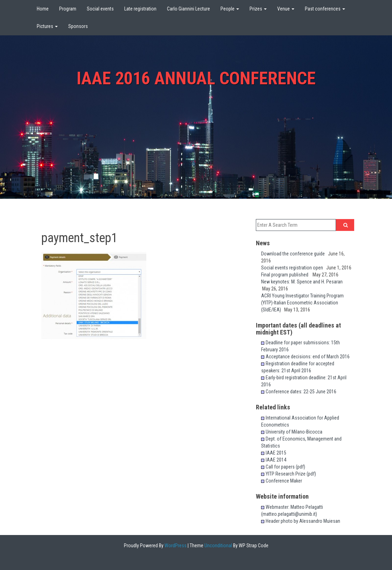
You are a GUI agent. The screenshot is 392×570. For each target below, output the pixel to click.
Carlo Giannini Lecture (188, 9)
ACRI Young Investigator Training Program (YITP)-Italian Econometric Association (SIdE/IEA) (302, 303)
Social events (100, 9)
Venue (286, 9)
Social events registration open (294, 268)
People (230, 9)
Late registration (140, 9)
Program (68, 9)
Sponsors (78, 26)
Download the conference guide (295, 254)
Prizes (258, 9)
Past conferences (325, 9)
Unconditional (218, 546)
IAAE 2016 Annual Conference (196, 78)
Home (43, 9)
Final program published (287, 275)
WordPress (175, 546)
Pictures (47, 26)
